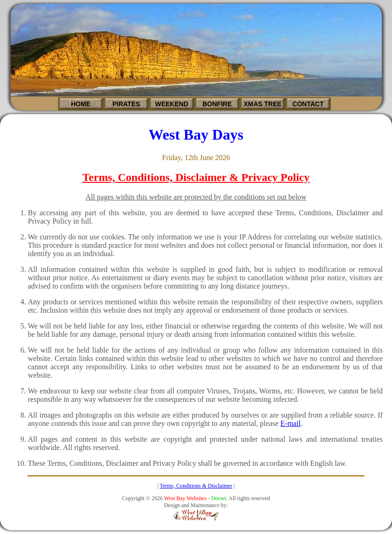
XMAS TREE (263, 104)
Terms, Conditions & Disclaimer (196, 486)
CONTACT (308, 104)
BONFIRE (217, 104)
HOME (81, 104)
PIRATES (126, 104)
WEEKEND (172, 104)
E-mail (290, 423)
